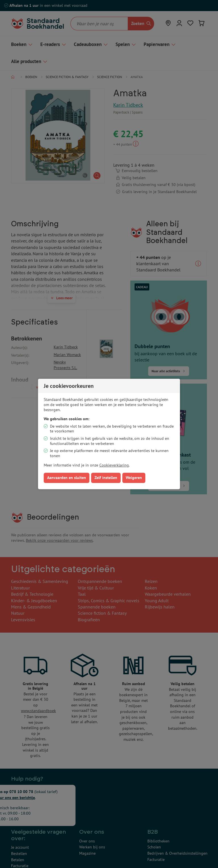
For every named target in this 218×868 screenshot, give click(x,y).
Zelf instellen (106, 478)
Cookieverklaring (114, 465)
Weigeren (134, 478)
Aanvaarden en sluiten (67, 478)
